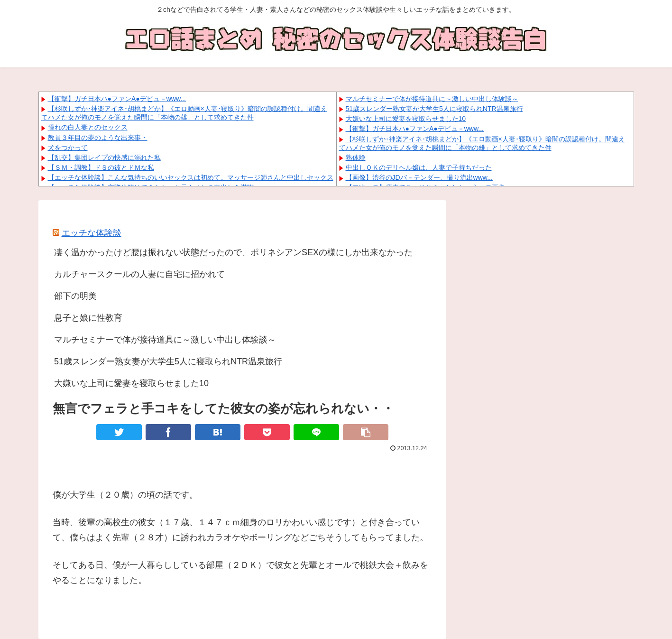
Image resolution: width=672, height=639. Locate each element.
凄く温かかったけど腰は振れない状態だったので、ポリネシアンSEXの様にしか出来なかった (233, 252)
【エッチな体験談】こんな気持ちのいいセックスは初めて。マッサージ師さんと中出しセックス (191, 177)
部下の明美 (75, 296)
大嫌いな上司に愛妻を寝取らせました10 (406, 119)
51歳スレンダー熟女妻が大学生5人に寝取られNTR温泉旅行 (434, 109)
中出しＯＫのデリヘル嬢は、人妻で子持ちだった (419, 167)
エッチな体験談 (92, 233)
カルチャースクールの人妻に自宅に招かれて (139, 274)
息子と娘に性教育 (88, 318)
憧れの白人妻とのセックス (88, 127)
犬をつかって (68, 148)
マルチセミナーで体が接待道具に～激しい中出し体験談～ (432, 99)
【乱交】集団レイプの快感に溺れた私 (104, 157)
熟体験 (356, 157)
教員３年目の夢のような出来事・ (98, 138)
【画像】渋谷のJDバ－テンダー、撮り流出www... (419, 177)
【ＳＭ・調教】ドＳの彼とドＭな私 (101, 167)
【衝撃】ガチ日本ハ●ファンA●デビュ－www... (117, 99)
